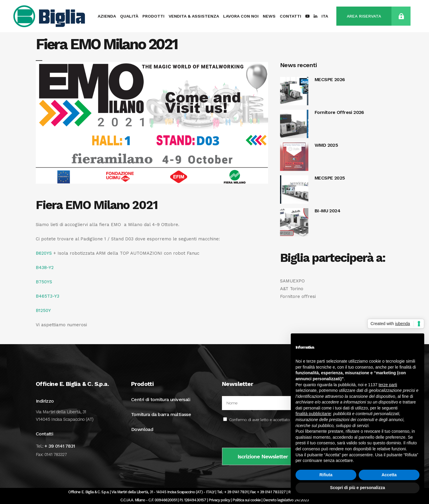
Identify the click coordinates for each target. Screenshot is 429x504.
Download (142, 429)
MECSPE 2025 (330, 178)
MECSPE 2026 (330, 79)
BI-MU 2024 (327, 211)
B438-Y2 (45, 268)
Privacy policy (219, 500)
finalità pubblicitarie (313, 414)
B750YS (44, 282)
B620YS (44, 253)
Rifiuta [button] (326, 475)
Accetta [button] (389, 475)
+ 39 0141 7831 (60, 446)
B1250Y (43, 310)
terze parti (388, 385)
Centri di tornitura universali (161, 399)
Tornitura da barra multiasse (161, 414)
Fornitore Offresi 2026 (339, 112)
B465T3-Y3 (48, 296)
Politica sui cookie (247, 500)
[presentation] (267, 436)
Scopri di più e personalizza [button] (357, 488)
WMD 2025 (326, 145)
